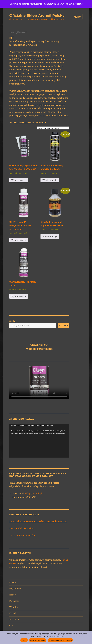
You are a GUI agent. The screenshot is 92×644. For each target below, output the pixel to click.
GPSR (12, 626)
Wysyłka (14, 607)
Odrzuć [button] (79, 4)
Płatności (14, 601)
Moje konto (15, 589)
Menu (77, 17)
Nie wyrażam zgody (38, 640)
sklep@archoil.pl (33, 493)
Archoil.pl (14, 620)
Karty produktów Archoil (22, 528)
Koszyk (13, 582)
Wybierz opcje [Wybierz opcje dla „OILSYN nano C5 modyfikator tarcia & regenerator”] (19, 240)
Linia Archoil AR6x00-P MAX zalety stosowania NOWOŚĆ (38, 521)
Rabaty (13, 595)
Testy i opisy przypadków (22, 535)
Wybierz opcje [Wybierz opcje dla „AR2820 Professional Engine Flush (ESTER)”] (50, 236)
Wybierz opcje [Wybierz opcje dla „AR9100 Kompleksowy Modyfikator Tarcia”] (50, 180)
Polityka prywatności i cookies (60, 640)
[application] (39, 441)
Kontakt (13, 613)
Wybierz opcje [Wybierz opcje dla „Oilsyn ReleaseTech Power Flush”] (19, 296)
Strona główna (16, 32)
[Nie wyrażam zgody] (89, 637)
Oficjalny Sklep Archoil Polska (37, 15)
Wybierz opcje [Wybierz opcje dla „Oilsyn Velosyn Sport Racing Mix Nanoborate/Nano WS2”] (19, 180)
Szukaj (13, 321)
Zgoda (24, 640)
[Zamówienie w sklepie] (53, 128)
